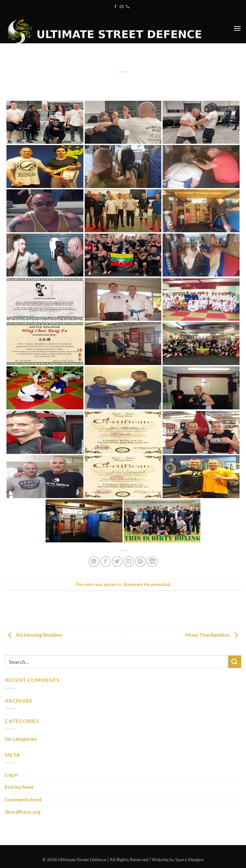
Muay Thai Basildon (213, 635)
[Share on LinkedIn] (152, 562)
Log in (11, 774)
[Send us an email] (122, 7)
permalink (160, 584)
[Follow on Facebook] (115, 7)
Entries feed (19, 787)
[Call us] (128, 7)
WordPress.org (23, 812)
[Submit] (235, 662)
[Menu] (237, 28)
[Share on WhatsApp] (94, 562)
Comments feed (23, 799)
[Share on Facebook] (106, 562)
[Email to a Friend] (129, 562)
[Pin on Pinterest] (140, 562)
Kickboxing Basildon (34, 635)
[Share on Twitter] (117, 562)
